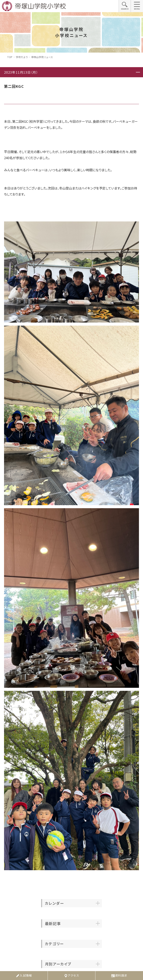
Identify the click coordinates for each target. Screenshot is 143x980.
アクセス (71, 976)
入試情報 (24, 976)
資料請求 (119, 976)
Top (10, 57)
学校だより (22, 57)
